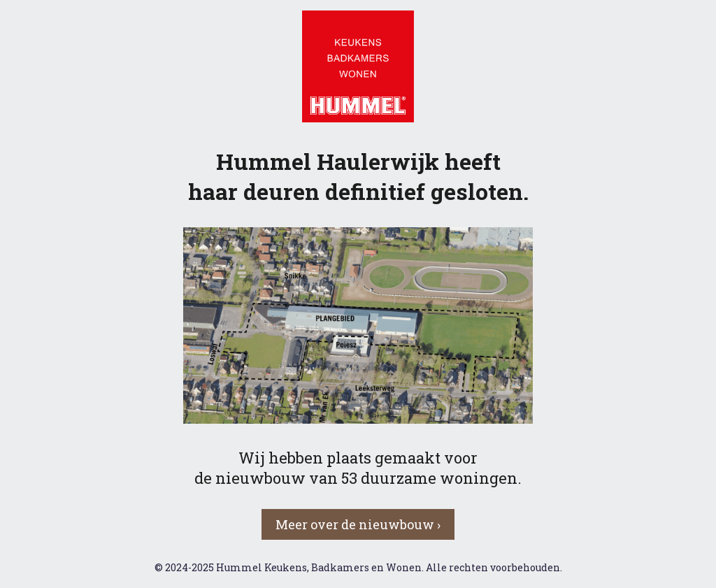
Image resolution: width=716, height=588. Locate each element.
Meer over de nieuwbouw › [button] (358, 524)
